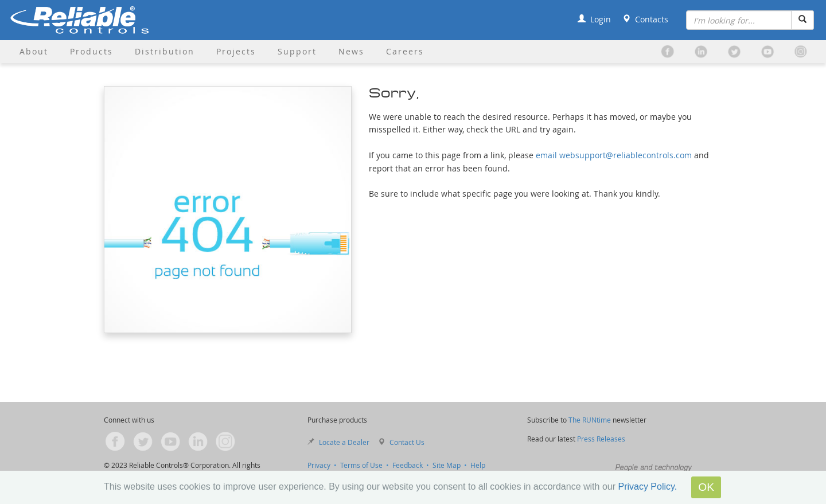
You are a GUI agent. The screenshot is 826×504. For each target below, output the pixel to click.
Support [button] (297, 51)
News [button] (351, 51)
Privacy (319, 465)
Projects (236, 51)
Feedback (408, 465)
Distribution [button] (165, 51)
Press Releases (601, 439)
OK (706, 487)
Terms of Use (361, 465)
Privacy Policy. (647, 487)
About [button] (34, 51)
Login (594, 19)
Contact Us (407, 442)
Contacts (645, 19)
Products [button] (91, 51)
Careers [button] (405, 51)
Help (478, 465)
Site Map (447, 465)
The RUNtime (590, 420)
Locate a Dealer (344, 442)
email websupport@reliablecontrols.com (614, 155)
